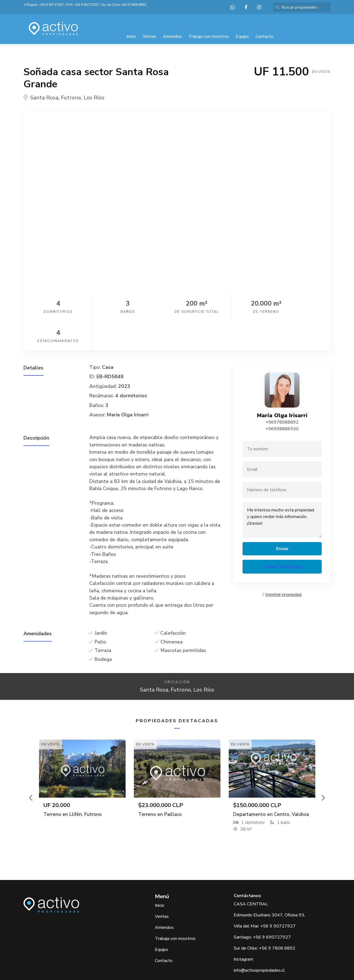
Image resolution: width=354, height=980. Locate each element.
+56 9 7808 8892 (133, 5)
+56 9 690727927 (272, 908)
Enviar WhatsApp (282, 537)
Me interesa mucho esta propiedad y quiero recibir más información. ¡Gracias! (282, 491)
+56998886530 (282, 400)
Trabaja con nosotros (209, 36)
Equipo (242, 36)
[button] (31, 768)
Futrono (71, 98)
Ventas (149, 36)
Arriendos (172, 36)
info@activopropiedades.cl (259, 941)
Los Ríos (94, 98)
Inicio (131, 36)
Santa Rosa (44, 98)
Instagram (244, 930)
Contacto (264, 36)
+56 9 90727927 (52, 5)
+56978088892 (282, 393)
